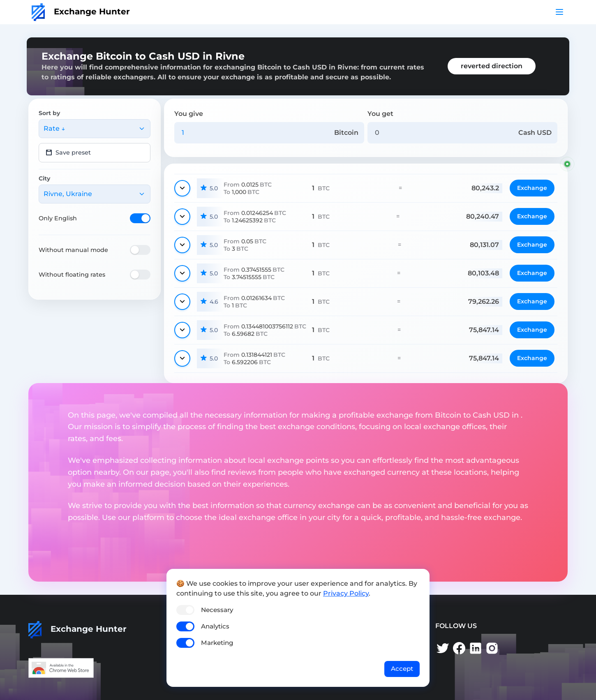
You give (189, 114)
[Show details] (182, 188)
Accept (402, 669)
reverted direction (492, 66)
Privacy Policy (346, 593)
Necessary (217, 610)
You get (380, 114)
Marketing (217, 643)
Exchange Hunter (81, 12)
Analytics (215, 626)
